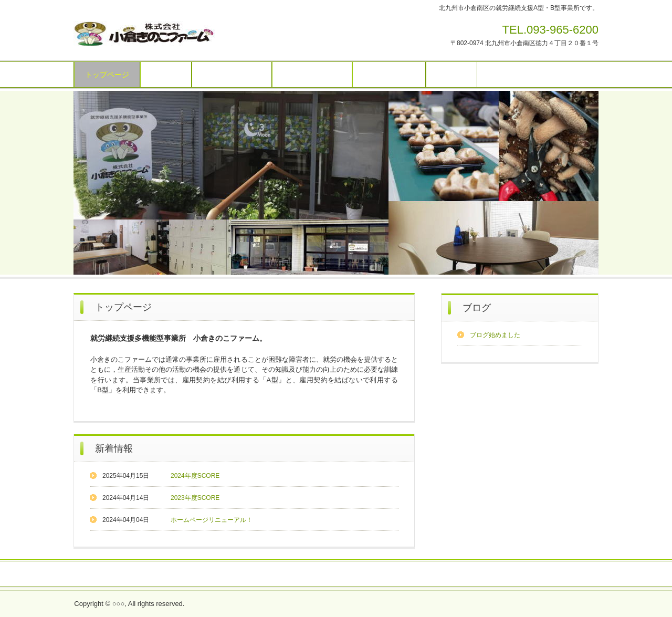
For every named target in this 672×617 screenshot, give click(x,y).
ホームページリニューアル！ (212, 520)
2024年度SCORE (195, 476)
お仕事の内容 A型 (232, 75)
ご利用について (389, 75)
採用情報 (306, 574)
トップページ (107, 75)
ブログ (477, 308)
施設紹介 (166, 75)
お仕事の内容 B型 (312, 75)
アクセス (451, 75)
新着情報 (114, 448)
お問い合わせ (260, 574)
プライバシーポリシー (397, 574)
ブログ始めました (495, 335)
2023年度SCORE (195, 498)
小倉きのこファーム (144, 35)
